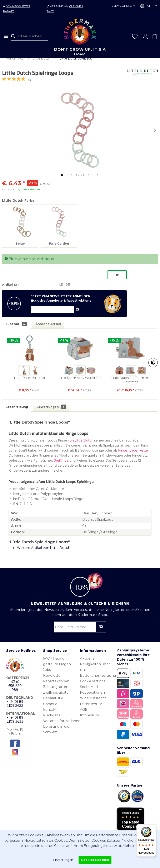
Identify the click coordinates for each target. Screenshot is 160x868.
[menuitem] (6, 36)
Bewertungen (51, 411)
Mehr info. (131, 846)
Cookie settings (93, 685)
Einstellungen (63, 860)
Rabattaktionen (56, 685)
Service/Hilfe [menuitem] (122, 6)
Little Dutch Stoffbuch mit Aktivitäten (131, 384)
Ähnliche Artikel (48, 328)
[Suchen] (14, 36)
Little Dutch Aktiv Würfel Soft (80, 382)
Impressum (89, 719)
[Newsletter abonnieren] (101, 631)
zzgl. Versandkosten (28, 194)
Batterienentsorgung (97, 680)
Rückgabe (52, 719)
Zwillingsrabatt (56, 697)
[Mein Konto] (145, 36)
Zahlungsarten (56, 691)
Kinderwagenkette (133, 455)
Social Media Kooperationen (92, 694)
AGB (84, 714)
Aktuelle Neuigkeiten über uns (95, 668)
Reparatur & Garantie (53, 705)
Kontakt (50, 714)
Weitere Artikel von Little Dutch (42, 552)
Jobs (47, 674)
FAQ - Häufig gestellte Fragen (57, 665)
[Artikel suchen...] (29, 36)
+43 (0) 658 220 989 (15, 690)
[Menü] (6, 36)
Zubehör (16, 328)
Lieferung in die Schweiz (56, 733)
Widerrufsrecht (93, 702)
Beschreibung (17, 411)
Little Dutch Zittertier (30, 382)
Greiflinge (61, 465)
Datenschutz (91, 708)
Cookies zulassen (95, 860)
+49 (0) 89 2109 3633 (15, 708)
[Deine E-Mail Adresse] (80, 631)
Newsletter (52, 680)
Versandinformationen (61, 725)
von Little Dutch (81, 445)
